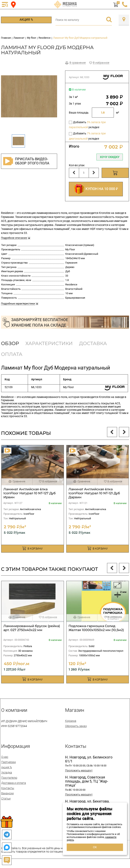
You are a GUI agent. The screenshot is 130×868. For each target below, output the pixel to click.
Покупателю (9, 778)
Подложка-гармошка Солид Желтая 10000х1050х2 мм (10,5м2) (96, 628)
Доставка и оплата (14, 783)
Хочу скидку (110, 157)
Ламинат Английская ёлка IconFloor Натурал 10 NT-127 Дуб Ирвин (30, 493)
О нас (5, 757)
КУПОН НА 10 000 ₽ (96, 189)
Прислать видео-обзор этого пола (26, 161)
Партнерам (8, 762)
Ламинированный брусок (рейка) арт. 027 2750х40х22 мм (32, 628)
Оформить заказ (76, 726)
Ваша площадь (79, 113)
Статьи (6, 799)
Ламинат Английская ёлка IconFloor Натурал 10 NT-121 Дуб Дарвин (94, 493)
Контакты (8, 788)
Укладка (7, 772)
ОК (95, 847)
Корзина (71, 721)
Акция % (26, 20)
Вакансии (7, 793)
